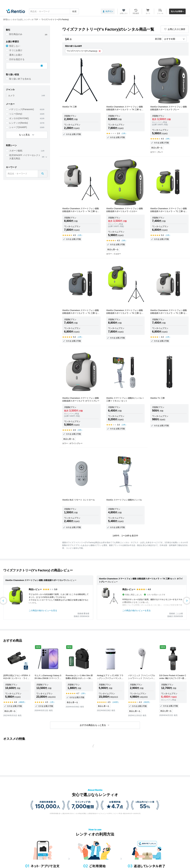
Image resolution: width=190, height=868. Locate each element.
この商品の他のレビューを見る (43, 610)
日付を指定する (17, 59)
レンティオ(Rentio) (19, 123)
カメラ (11, 96)
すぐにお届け (16, 50)
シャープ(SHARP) (18, 127)
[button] (95, 725)
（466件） (22, 702)
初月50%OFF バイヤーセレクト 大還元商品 (25, 157)
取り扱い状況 (12, 74)
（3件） (168, 139)
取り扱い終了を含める (20, 79)
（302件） (147, 702)
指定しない (15, 46)
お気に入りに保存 (175, 29)
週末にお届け (16, 55)
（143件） (115, 702)
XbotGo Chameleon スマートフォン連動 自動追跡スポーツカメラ (36, 580)
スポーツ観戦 (16, 151)
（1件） (124, 133)
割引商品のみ (16, 34)
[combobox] (54, 11)
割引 (8, 30)
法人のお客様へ (177, 11)
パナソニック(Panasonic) (22, 109)
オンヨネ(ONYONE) (19, 118)
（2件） (83, 693)
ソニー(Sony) (16, 114)
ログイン (108, 11)
